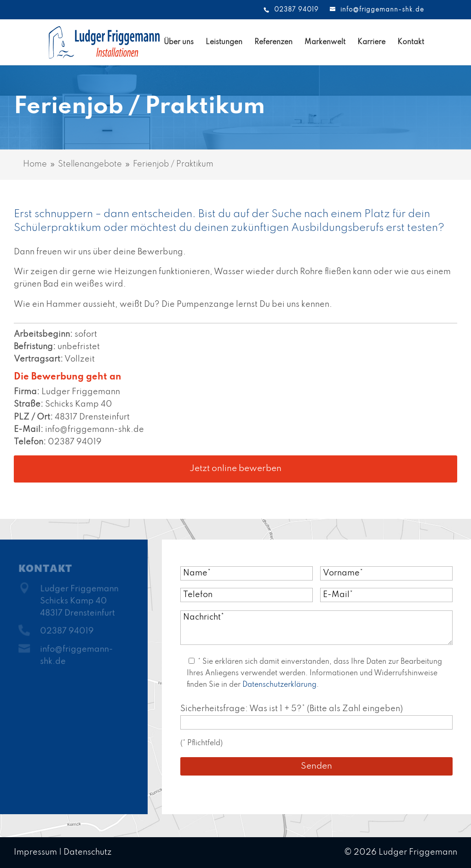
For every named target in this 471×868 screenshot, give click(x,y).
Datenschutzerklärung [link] (279, 685)
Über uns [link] (179, 43)
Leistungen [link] (224, 43)
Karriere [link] (371, 43)
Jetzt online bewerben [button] (235, 468)
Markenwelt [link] (325, 43)
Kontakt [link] (411, 43)
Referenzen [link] (273, 43)
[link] (82, 42)
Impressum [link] (35, 852)
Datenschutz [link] (88, 852)
